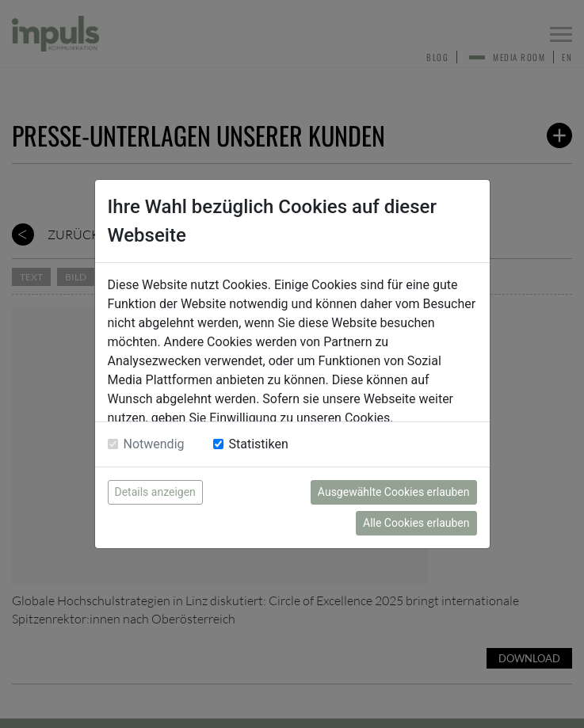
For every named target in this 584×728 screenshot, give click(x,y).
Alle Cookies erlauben (416, 523)
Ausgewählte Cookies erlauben (394, 492)
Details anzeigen (155, 492)
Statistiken (259, 444)
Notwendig (154, 444)
